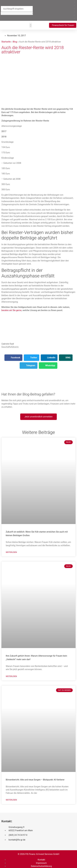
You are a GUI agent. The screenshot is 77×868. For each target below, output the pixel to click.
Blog (15, 42)
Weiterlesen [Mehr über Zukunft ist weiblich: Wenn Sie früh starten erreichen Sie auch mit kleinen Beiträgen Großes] (11, 552)
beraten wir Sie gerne (11, 310)
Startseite (6, 42)
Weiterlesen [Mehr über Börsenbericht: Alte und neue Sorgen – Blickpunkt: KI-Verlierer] (11, 800)
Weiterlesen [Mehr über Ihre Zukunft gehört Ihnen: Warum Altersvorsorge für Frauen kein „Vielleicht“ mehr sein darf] (11, 676)
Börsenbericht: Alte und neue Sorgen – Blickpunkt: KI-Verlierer (35, 780)
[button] (17, 13)
